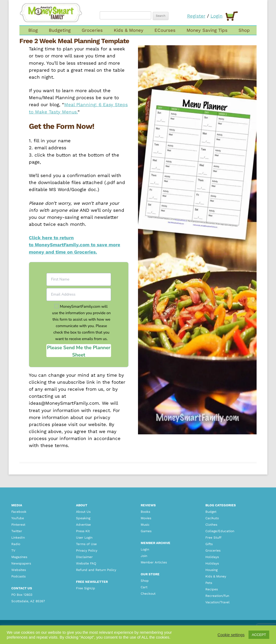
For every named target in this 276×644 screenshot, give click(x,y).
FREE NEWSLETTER (92, 582)
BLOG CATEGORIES (221, 505)
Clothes (211, 525)
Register (196, 16)
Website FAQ (86, 563)
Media (17, 505)
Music (145, 525)
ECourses (165, 30)
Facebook (19, 512)
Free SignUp (86, 588)
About (82, 505)
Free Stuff (213, 538)
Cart (144, 587)
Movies (146, 518)
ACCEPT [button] (259, 635)
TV (13, 550)
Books (145, 512)
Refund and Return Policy (96, 570)
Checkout (148, 594)
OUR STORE (150, 574)
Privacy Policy (87, 550)
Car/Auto (212, 518)
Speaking (83, 518)
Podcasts (18, 576)
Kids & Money (129, 30)
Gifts (209, 544)
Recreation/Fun (217, 596)
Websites (19, 570)
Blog (33, 30)
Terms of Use (86, 544)
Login (217, 16)
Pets (209, 583)
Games (146, 531)
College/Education (220, 531)
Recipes (212, 589)
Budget (211, 512)
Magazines (19, 557)
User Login (84, 538)
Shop (244, 30)
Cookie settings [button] (231, 635)
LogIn (145, 549)
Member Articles (154, 562)
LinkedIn (18, 538)
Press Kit (83, 531)
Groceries (92, 30)
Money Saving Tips (207, 30)
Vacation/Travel (218, 602)
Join (144, 556)
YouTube (18, 518)
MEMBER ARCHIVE (156, 543)
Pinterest (18, 525)
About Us (83, 512)
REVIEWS (148, 505)
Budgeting (60, 30)
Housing (211, 570)
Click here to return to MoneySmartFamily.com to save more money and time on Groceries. (75, 245)
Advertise (83, 525)
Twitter (17, 531)
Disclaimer (84, 557)
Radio (16, 544)
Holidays (212, 557)
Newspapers (21, 563)
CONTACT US (22, 588)
